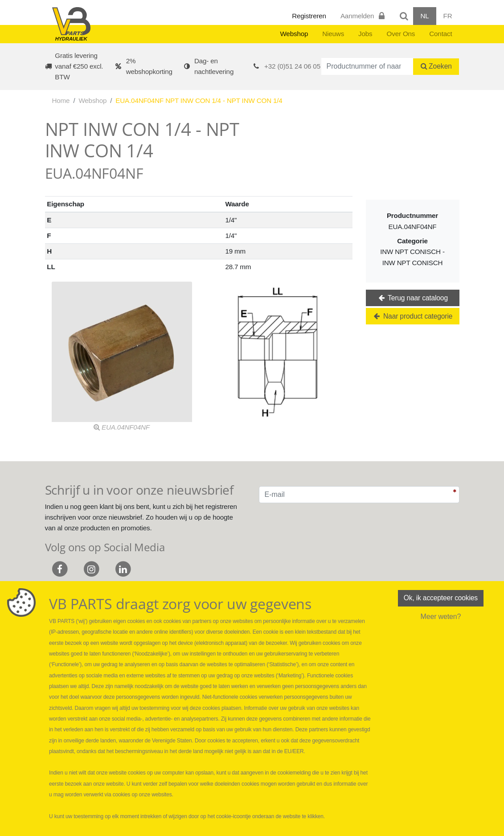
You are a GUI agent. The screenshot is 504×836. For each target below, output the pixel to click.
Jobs (365, 34)
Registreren (309, 16)
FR (448, 16)
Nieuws (333, 34)
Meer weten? (440, 617)
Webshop (294, 34)
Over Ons (401, 34)
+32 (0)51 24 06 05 (292, 66)
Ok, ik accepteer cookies (441, 598)
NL (424, 16)
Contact (440, 34)
